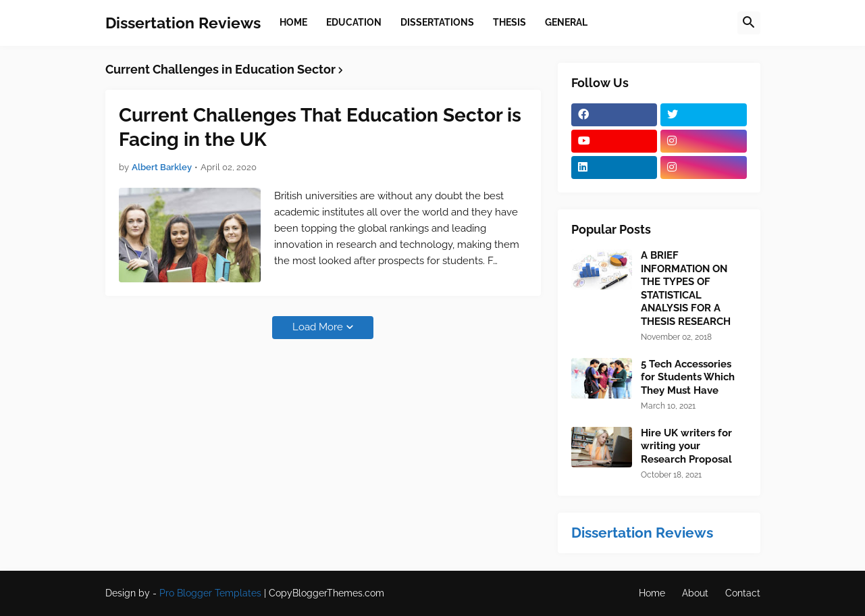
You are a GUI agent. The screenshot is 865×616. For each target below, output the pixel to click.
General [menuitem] (566, 22)
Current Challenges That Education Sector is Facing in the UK (320, 127)
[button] (749, 23)
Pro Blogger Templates (210, 593)
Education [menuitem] (354, 22)
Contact (743, 593)
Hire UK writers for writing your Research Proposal (686, 446)
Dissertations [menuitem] (437, 22)
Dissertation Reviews (183, 23)
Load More (318, 327)
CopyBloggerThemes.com (326, 593)
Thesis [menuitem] (509, 22)
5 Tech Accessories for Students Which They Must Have (688, 377)
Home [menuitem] (293, 22)
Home (652, 593)
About (695, 593)
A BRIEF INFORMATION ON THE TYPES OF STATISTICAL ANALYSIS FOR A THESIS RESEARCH (686, 288)
